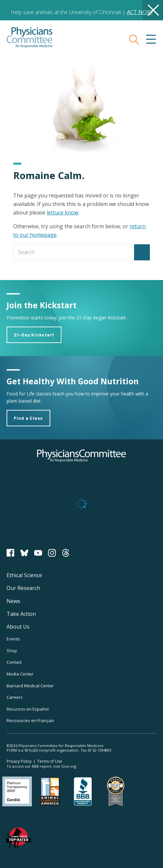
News (13, 601)
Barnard (30, 686)
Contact (14, 662)
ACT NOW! (140, 12)
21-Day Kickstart (34, 335)
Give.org (69, 766)
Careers (15, 697)
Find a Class (28, 418)
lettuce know (62, 212)
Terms (50, 761)
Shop (12, 651)
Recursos (28, 709)
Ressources (30, 720)
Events (13, 639)
